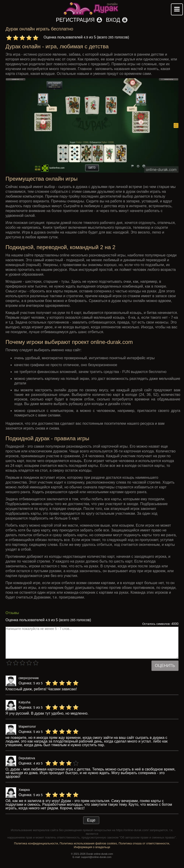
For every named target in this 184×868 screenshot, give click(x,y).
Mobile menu (177, 9)
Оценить (165, 666)
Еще (91, 820)
